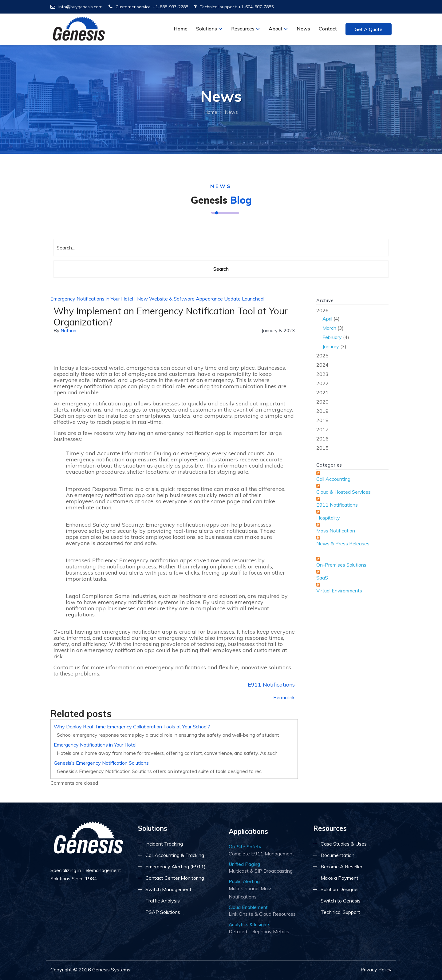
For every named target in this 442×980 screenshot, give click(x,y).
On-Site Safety (245, 847)
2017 (322, 429)
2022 (322, 383)
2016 (322, 439)
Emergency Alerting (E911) (176, 866)
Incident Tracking (164, 844)
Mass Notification (336, 531)
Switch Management (168, 889)
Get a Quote (369, 29)
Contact (328, 29)
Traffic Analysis (163, 901)
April (327, 319)
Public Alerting (244, 881)
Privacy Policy (376, 970)
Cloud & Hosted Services (343, 492)
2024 (322, 365)
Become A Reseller (341, 866)
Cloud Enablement (248, 907)
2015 (322, 448)
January (331, 346)
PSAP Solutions (163, 912)
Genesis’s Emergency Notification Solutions (101, 763)
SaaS (322, 578)
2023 (322, 374)
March (329, 328)
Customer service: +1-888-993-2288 (148, 7)
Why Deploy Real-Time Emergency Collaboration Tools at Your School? (132, 727)
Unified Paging (244, 864)
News (303, 29)
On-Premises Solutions (341, 565)
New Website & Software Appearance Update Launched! (201, 299)
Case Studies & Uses (344, 844)
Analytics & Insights (250, 924)
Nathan (68, 331)
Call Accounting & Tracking (175, 855)
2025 (322, 356)
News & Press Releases (343, 544)
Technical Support (340, 912)
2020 (322, 402)
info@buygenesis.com (77, 7)
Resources (246, 29)
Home (181, 29)
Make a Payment (339, 878)
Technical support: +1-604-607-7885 (234, 7)
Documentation (337, 855)
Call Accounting (333, 479)
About (278, 29)
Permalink (284, 697)
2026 (352, 329)
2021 (322, 392)
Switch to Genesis (341, 901)
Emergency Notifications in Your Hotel (92, 299)
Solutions (209, 29)
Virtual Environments (339, 591)
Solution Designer (340, 889)
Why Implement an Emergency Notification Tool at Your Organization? (171, 317)
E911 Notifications (271, 685)
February (332, 337)
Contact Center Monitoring (175, 878)
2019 (322, 411)
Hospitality (328, 518)
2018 (322, 420)
